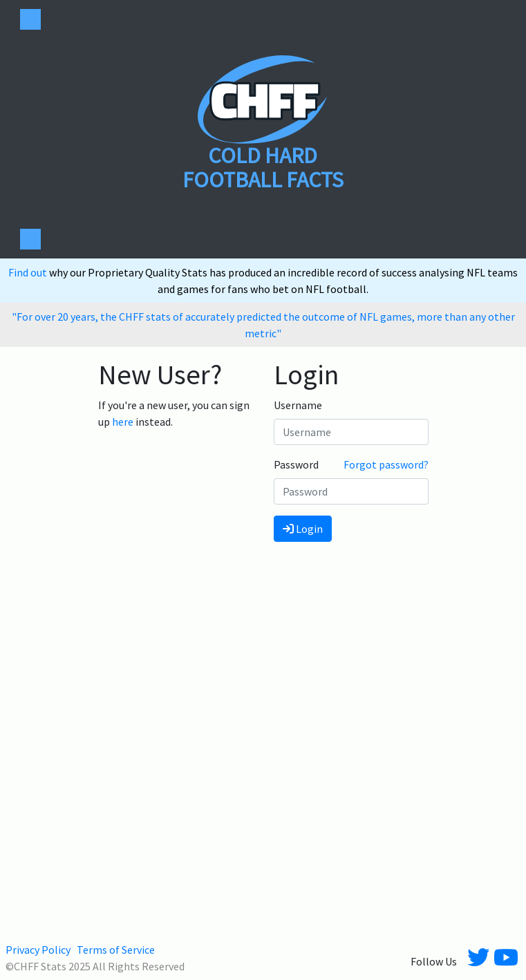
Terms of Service (116, 950)
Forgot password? (386, 464)
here (123, 422)
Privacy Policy (38, 950)
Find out (29, 272)
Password (296, 464)
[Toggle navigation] (30, 19)
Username (298, 405)
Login (303, 529)
